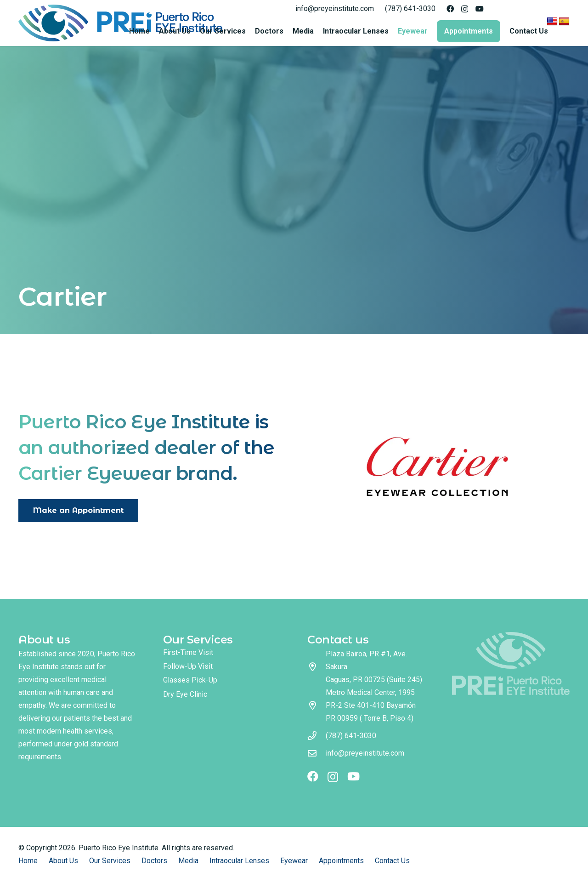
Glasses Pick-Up (190, 680)
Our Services (110, 861)
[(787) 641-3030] (317, 736)
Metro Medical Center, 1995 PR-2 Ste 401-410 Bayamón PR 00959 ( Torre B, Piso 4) (371, 705)
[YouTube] (480, 9)
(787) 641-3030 (351, 736)
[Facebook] (450, 9)
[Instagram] (465, 9)
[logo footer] (511, 663)
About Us (63, 861)
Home (28, 861)
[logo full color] (120, 23)
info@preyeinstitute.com (365, 753)
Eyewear (294, 861)
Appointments (341, 861)
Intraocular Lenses (239, 861)
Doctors (154, 861)
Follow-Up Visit (188, 666)
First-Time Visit (188, 652)
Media (188, 861)
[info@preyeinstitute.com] (317, 753)
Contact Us (392, 861)
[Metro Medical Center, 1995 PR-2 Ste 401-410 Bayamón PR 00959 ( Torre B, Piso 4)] (317, 705)
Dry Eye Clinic (185, 694)
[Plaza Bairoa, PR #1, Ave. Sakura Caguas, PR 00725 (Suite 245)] (317, 667)
